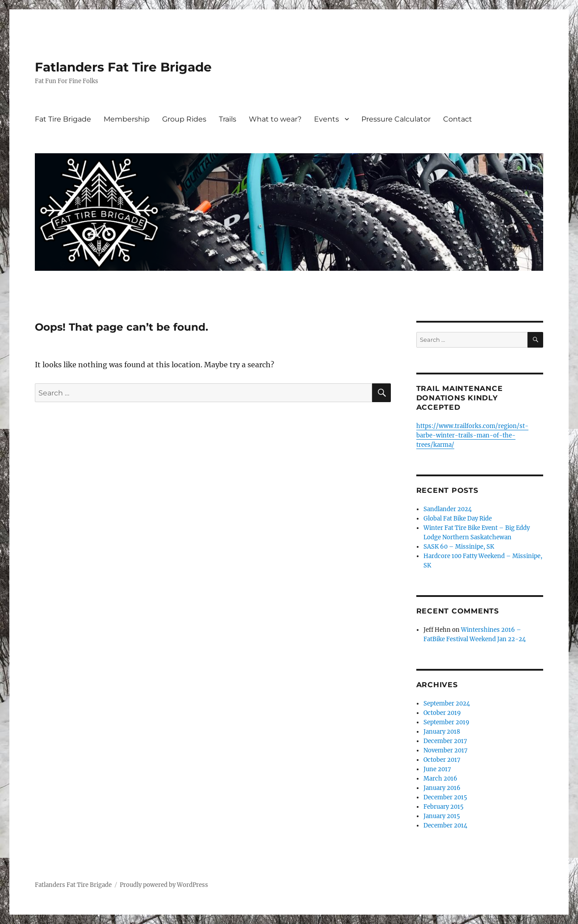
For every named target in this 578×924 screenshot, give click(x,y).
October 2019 (442, 713)
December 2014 (445, 825)
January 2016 (442, 788)
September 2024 (447, 703)
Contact (458, 119)
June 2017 (437, 769)
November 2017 (446, 750)
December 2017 (445, 741)
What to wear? (275, 119)
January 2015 (442, 816)
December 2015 (445, 797)
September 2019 (446, 722)
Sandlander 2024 (448, 509)
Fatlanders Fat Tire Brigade (123, 67)
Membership (127, 119)
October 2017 (442, 760)
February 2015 (444, 807)
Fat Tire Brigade (63, 119)
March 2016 (440, 779)
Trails (228, 119)
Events (327, 119)
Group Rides (184, 119)
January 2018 (442, 732)
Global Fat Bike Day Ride (458, 519)
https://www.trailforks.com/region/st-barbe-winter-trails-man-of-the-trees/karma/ (472, 435)
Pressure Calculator (396, 119)
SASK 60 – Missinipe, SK (459, 547)
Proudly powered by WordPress (164, 885)
